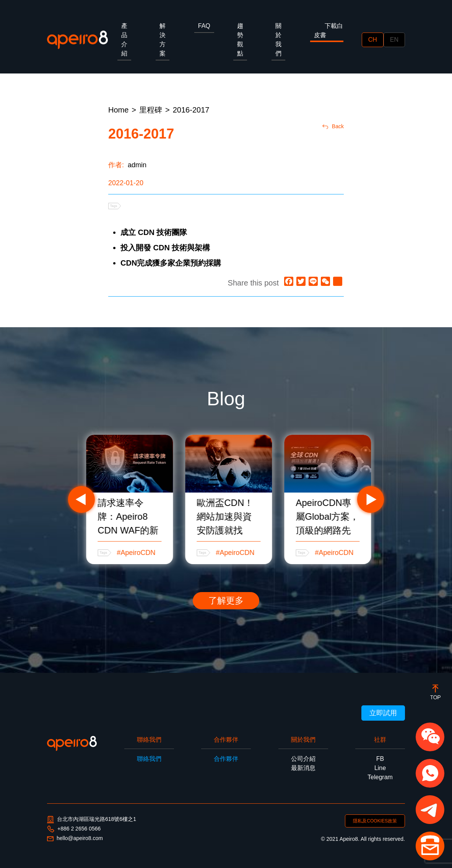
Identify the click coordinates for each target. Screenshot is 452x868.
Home (118, 110)
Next (371, 499)
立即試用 (383, 713)
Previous (81, 499)
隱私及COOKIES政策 (375, 821)
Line (380, 768)
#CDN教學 (126, 553)
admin (137, 165)
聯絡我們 (149, 759)
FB (380, 759)
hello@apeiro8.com (75, 838)
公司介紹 (303, 759)
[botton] (435, 692)
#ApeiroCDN (228, 553)
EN (394, 40)
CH (373, 40)
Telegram (380, 777)
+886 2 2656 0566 (74, 829)
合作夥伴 (226, 759)
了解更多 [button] (226, 600)
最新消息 (303, 768)
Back (333, 126)
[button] (430, 737)
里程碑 (151, 110)
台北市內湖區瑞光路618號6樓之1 (92, 820)
